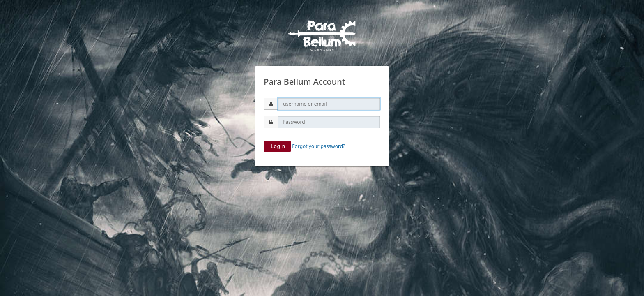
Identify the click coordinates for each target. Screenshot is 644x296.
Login (277, 146)
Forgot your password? (319, 146)
